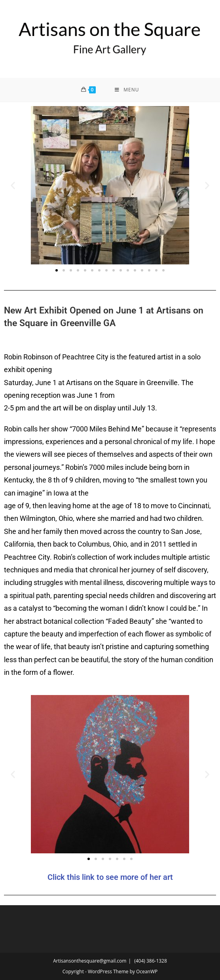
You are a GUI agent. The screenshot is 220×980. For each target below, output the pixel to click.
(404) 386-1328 (151, 961)
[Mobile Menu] (127, 90)
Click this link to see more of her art (110, 877)
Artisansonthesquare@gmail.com (90, 961)
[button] (13, 185)
